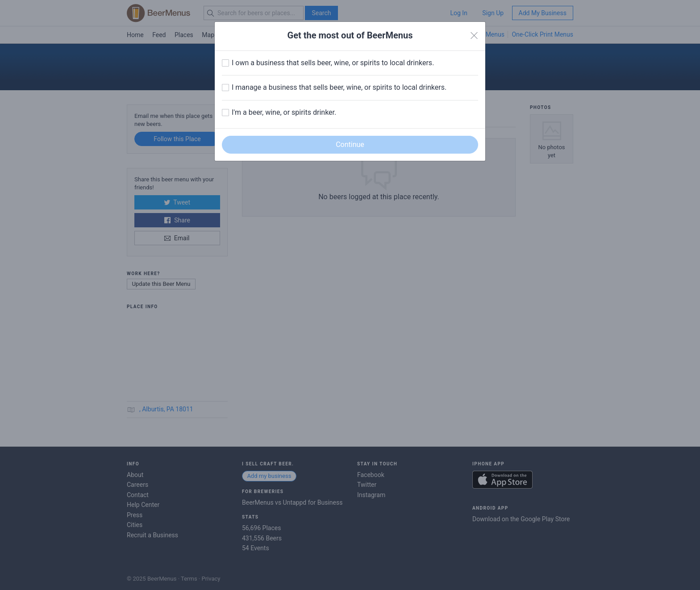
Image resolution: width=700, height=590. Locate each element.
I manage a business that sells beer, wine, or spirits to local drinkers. (339, 87)
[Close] (474, 36)
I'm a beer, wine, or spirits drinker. (284, 112)
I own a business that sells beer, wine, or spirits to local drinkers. (333, 63)
